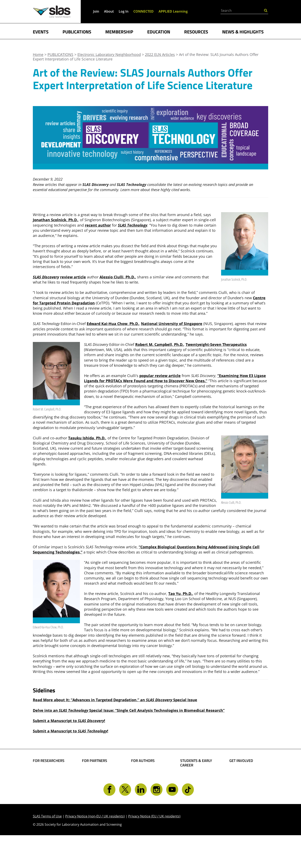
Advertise (90, 789)
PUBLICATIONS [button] (77, 31)
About (109, 11)
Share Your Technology (141, 780)
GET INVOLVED (241, 761)
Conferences (44, 791)
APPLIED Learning (173, 11)
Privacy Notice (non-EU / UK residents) (95, 849)
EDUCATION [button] (159, 31)
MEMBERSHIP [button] (119, 31)
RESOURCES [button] (196, 31)
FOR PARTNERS (95, 761)
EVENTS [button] (41, 31)
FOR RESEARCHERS (49, 761)
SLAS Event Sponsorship (93, 780)
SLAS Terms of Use (47, 849)
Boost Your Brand (98, 771)
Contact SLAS (241, 802)
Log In (124, 11)
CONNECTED (143, 11)
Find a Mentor (193, 802)
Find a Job (189, 795)
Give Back (238, 778)
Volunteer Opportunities (242, 787)
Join (96, 11)
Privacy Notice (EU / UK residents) (154, 849)
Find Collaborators (49, 771)
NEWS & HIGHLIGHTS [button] (243, 31)
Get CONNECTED (244, 796)
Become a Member (197, 782)
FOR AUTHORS (143, 761)
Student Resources (197, 776)
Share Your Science (148, 771)
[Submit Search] (266, 10)
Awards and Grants (197, 789)
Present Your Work (148, 789)
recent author (98, 225)
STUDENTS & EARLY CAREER (196, 763)
